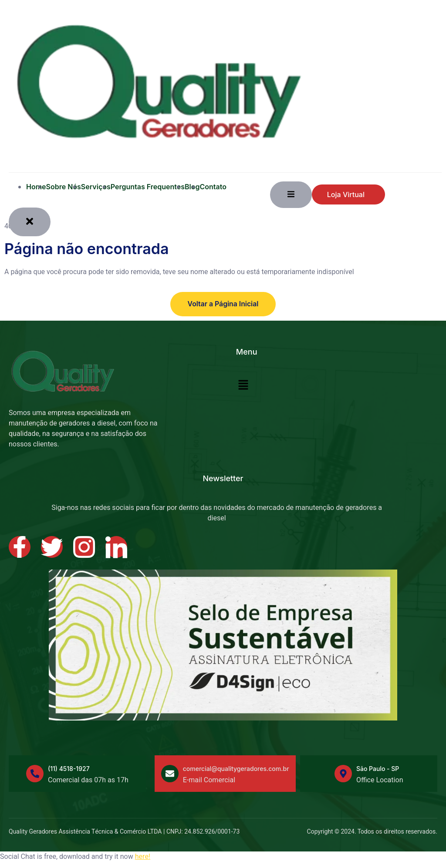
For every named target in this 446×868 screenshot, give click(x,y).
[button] (243, 385)
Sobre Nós (64, 187)
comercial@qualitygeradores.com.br (236, 769)
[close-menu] (30, 222)
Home (36, 187)
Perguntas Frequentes (148, 187)
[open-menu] (291, 194)
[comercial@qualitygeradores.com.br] (170, 774)
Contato (213, 187)
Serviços (96, 187)
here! (143, 856)
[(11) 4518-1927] (35, 774)
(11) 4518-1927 (69, 769)
